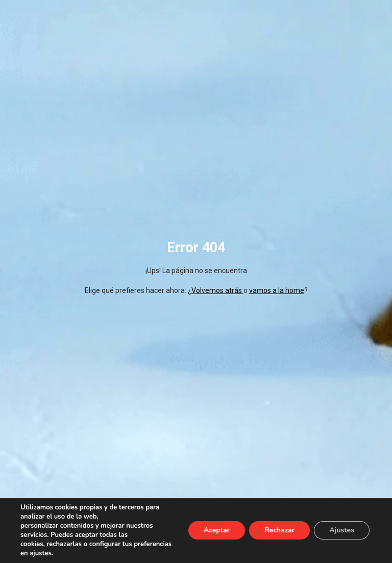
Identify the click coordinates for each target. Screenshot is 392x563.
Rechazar (279, 530)
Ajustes (342, 530)
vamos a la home (277, 290)
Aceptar (217, 530)
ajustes (41, 553)
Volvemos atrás (217, 290)
